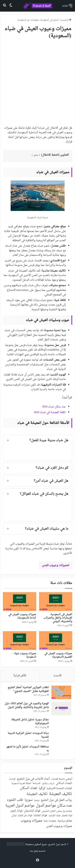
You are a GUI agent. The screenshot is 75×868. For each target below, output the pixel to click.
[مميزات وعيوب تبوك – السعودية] (20, 641)
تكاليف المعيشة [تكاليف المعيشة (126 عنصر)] (37, 794)
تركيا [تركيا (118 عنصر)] (42, 788)
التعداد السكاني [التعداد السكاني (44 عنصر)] (64, 783)
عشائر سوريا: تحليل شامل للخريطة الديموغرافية (30, 722)
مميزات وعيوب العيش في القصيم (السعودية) (58, 655)
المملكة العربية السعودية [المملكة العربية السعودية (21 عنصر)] (21, 784)
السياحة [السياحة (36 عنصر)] (37, 783)
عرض (36, 155)
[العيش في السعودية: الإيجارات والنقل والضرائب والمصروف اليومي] (56, 602)
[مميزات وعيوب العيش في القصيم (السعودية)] (56, 641)
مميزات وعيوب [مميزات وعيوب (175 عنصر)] (31, 821)
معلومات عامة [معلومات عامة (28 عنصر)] (50, 821)
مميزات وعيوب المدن (55, 565)
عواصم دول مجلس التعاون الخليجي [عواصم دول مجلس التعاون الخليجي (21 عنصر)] (57, 811)
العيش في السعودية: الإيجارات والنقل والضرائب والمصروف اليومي (58, 618)
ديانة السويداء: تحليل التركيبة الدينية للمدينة (28, 735)
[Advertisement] (37, 81)
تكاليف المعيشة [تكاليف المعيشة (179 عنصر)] (61, 794)
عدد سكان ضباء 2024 (54, 407)
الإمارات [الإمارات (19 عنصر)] (12, 779)
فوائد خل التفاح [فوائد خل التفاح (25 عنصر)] (25, 816)
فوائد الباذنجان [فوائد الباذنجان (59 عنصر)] (32, 811)
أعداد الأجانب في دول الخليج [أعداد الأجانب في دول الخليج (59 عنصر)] (33, 779)
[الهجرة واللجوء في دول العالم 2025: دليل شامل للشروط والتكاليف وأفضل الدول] (61, 708)
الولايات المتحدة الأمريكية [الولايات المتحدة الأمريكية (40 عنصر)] (59, 789)
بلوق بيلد (34, 851)
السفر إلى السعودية (49, 20)
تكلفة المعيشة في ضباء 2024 (50, 412)
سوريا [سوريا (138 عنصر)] (29, 800)
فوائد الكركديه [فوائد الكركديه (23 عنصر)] (54, 816)
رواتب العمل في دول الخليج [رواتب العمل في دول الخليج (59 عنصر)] (56, 800)
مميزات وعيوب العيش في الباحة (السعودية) (22, 616)
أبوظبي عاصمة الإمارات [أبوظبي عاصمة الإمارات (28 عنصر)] (62, 779)
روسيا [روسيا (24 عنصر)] (37, 800)
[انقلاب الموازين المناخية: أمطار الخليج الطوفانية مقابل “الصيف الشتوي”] (61, 692)
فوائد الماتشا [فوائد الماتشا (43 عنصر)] (40, 815)
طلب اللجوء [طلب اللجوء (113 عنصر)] (15, 800)
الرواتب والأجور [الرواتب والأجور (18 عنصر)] (48, 784)
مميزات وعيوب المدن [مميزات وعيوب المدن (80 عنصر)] (59, 826)
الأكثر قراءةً (20, 676)
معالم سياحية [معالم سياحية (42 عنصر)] (65, 821)
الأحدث (57, 676)
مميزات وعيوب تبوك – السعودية (24, 655)
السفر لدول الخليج (57, 844)
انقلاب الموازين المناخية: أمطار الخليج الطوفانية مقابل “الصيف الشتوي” (28, 689)
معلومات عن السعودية (28, 20)
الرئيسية (66, 20)
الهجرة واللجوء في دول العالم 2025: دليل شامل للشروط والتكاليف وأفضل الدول (27, 705)
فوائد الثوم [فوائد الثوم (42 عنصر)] (17, 811)
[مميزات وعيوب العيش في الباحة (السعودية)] (20, 602)
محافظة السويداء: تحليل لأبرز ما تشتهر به (28, 749)
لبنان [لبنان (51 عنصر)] (14, 816)
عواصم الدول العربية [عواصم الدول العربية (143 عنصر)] (20, 806)
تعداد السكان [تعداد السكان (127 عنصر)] (29, 788)
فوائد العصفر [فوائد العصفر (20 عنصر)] (67, 816)
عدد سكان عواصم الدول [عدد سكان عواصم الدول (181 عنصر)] (54, 806)
